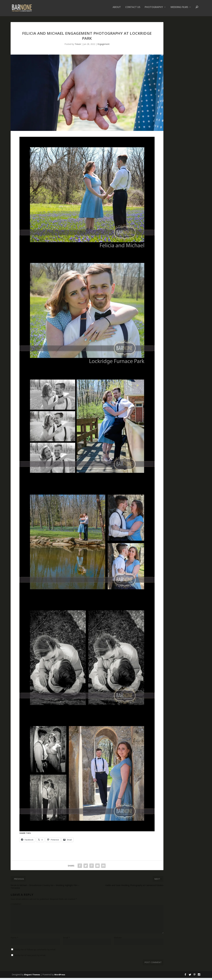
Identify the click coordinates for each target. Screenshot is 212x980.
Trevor (78, 46)
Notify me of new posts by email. (30, 957)
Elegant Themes (32, 977)
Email (66, 940)
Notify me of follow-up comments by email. (35, 952)
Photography (154, 9)
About (117, 9)
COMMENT (16, 906)
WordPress (60, 977)
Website (118, 940)
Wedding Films (179, 9)
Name (14, 940)
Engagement (103, 46)
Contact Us (133, 9)
